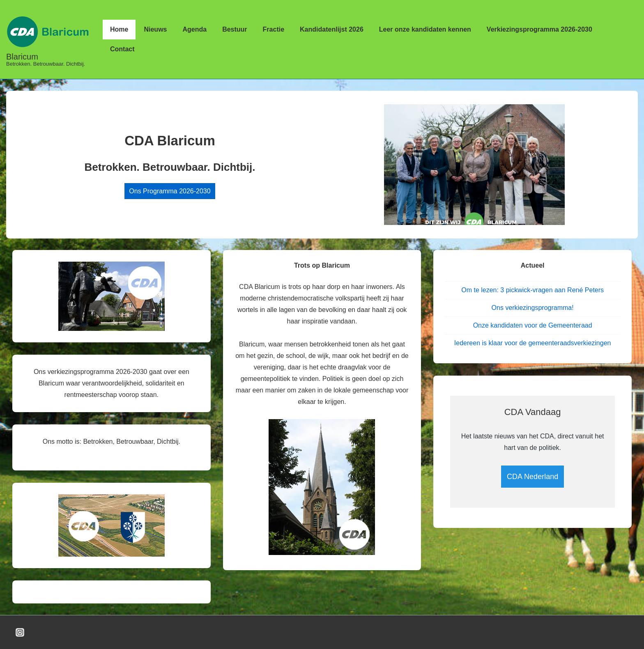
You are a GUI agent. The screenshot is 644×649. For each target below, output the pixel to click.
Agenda (194, 29)
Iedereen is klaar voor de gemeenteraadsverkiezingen (533, 343)
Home (119, 29)
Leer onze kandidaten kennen (425, 29)
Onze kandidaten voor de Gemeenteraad (533, 325)
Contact (122, 49)
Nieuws (155, 29)
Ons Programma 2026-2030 (170, 191)
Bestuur (235, 29)
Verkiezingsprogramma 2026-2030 (539, 29)
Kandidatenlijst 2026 (332, 29)
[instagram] (20, 632)
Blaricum (22, 57)
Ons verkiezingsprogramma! (533, 308)
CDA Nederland (532, 477)
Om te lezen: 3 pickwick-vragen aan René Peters (532, 290)
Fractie (274, 29)
